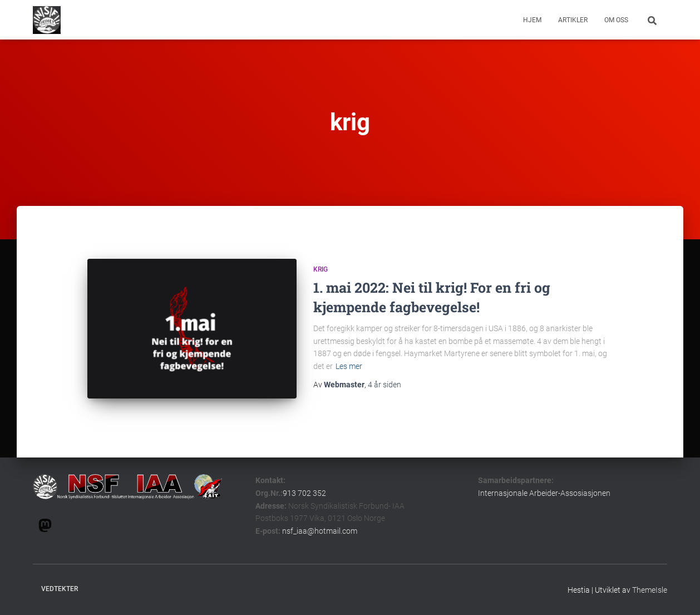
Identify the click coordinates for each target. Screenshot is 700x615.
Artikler (573, 20)
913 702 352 (304, 493)
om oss (616, 20)
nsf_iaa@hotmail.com (320, 531)
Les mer (349, 366)
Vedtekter (60, 589)
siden (384, 385)
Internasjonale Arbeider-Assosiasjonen (544, 493)
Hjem (532, 20)
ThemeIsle (650, 590)
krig (321, 269)
